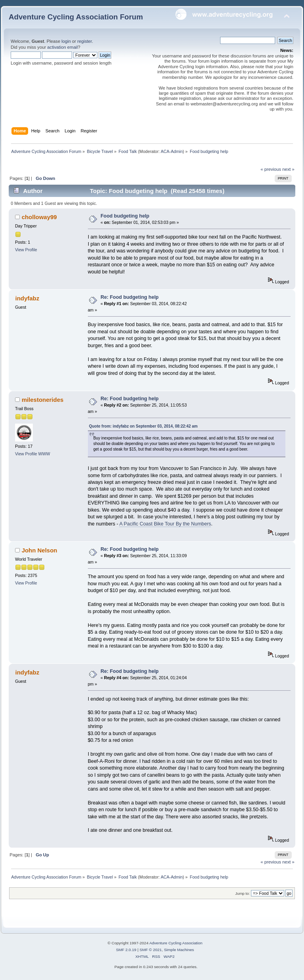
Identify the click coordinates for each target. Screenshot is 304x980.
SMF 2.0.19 (126, 950)
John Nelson (40, 550)
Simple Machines (179, 950)
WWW (44, 454)
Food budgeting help (125, 216)
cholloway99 (39, 217)
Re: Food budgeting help (130, 297)
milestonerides (43, 400)
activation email (62, 47)
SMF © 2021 (151, 950)
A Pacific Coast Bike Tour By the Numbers (165, 524)
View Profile (26, 250)
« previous (271, 169)
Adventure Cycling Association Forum (76, 17)
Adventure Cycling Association (176, 943)
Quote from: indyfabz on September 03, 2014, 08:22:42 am (143, 426)
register (85, 41)
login (66, 41)
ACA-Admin (172, 151)
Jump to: (242, 893)
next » (288, 169)
